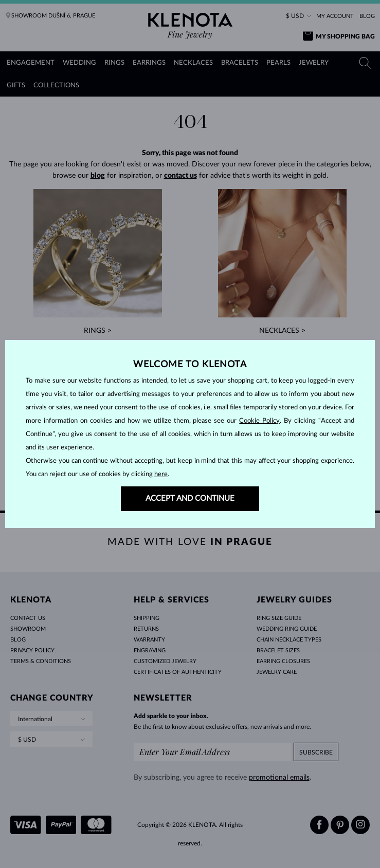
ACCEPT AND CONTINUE (190, 498)
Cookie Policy (259, 421)
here (161, 474)
